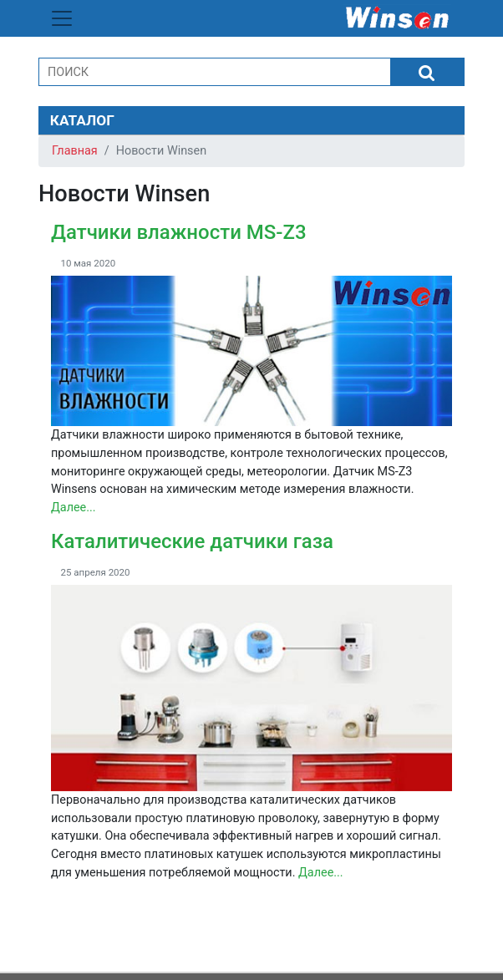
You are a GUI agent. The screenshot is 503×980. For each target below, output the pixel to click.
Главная (75, 151)
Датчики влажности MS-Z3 (179, 232)
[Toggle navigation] (62, 18)
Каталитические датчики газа (192, 541)
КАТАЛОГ (82, 120)
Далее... (74, 508)
